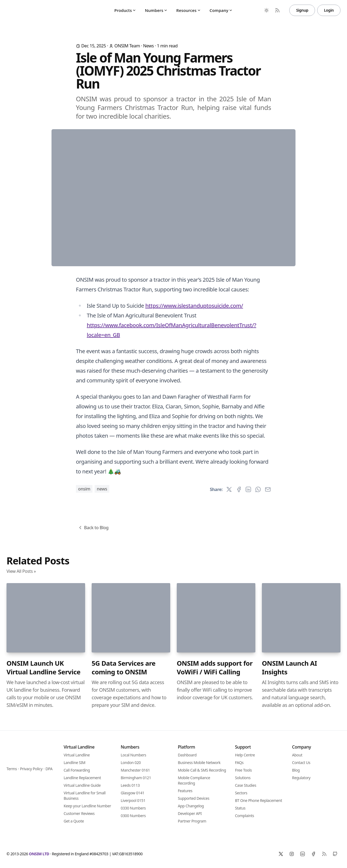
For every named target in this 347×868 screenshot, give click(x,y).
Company (221, 10)
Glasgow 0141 (132, 793)
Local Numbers (133, 755)
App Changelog (191, 806)
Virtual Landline (77, 755)
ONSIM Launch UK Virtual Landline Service (44, 668)
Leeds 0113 (130, 785)
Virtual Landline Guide (82, 785)
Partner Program (192, 821)
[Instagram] (292, 854)
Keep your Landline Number (87, 806)
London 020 (131, 763)
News (149, 46)
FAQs (239, 763)
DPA (49, 769)
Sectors (241, 793)
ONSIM (84, 489)
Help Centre (245, 755)
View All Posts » (21, 571)
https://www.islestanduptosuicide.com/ (194, 306)
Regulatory (301, 778)
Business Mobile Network (199, 763)
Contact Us (301, 763)
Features (185, 791)
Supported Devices (194, 798)
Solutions (243, 778)
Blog (296, 770)
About (297, 755)
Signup (302, 10)
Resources (189, 10)
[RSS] (324, 854)
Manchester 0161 (135, 770)
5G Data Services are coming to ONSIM (123, 668)
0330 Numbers (133, 808)
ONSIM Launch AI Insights (289, 668)
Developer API (190, 813)
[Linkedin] (303, 854)
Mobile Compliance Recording (194, 780)
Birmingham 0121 (136, 778)
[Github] (335, 854)
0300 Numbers (133, 816)
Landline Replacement (82, 778)
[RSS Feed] (277, 10)
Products (125, 10)
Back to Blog (93, 528)
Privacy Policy (31, 769)
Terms (12, 769)
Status (240, 808)
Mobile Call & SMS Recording (202, 770)
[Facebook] (313, 854)
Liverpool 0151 (133, 800)
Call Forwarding (77, 770)
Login (329, 10)
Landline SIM (75, 763)
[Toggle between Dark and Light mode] (266, 10)
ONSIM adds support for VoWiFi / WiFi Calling (215, 668)
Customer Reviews (79, 813)
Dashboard (187, 755)
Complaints (245, 816)
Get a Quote (74, 821)
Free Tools (243, 770)
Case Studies (246, 785)
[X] (281, 854)
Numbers (156, 10)
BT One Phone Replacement (259, 800)
